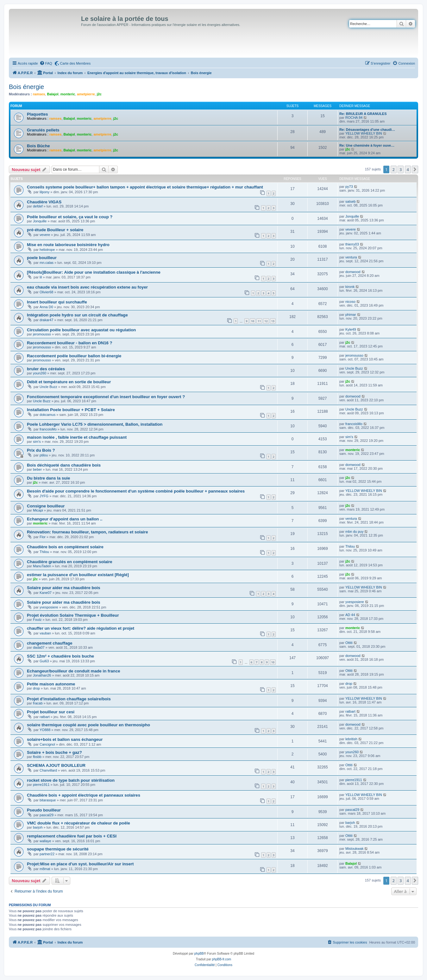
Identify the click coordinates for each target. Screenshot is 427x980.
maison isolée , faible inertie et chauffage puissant (77, 437)
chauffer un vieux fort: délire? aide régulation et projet (81, 628)
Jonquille (40, 221)
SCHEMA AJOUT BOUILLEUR (56, 765)
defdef (38, 206)
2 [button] (394, 169)
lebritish (351, 739)
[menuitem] (46, 63)
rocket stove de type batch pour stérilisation (71, 780)
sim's (37, 442)
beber (37, 469)
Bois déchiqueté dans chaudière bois (64, 465)
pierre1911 (41, 785)
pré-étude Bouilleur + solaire (55, 230)
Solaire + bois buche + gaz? (54, 752)
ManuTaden (42, 566)
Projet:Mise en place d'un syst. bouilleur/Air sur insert (80, 864)
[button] (415, 169)
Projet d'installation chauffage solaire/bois (69, 699)
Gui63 (44, 661)
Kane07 (46, 593)
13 (273, 321)
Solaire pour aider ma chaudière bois (64, 588)
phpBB (199, 954)
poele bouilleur (42, 258)
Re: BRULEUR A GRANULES (363, 114)
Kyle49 (351, 329)
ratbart (45, 717)
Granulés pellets (43, 130)
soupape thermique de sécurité (58, 849)
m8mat (45, 869)
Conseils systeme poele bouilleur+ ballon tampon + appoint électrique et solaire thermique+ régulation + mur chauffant (145, 187)
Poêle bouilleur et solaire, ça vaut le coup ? (70, 217)
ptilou (44, 455)
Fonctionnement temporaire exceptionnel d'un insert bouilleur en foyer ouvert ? (106, 397)
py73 (349, 187)
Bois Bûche (38, 146)
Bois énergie (26, 87)
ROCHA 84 (354, 118)
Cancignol (47, 744)
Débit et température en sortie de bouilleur (69, 382)
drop (36, 688)
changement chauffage (50, 643)
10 (253, 321)
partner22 (47, 854)
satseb (350, 201)
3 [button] (401, 169)
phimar (351, 315)
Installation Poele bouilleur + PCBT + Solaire (71, 410)
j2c (99, 94)
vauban (45, 633)
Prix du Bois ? (41, 450)
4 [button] (408, 169)
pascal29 (47, 815)
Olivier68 (46, 292)
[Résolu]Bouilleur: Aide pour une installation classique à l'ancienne (94, 272)
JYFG (44, 496)
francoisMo (48, 429)
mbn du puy (354, 531)
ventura (351, 257)
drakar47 (46, 320)
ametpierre (86, 94)
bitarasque (48, 800)
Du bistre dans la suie (48, 478)
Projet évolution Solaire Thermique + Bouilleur (73, 615)
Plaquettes (38, 114)
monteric (68, 94)
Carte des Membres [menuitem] (75, 63)
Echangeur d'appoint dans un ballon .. (65, 519)
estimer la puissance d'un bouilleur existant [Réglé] (78, 575)
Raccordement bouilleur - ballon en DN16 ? (70, 343)
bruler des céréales (46, 369)
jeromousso (42, 334)
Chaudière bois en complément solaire (65, 547)
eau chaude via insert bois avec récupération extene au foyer (87, 287)
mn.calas (47, 263)
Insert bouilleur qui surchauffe (57, 302)
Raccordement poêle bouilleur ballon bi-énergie (74, 356)
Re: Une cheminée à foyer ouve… (367, 145)
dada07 (39, 647)
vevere (45, 235)
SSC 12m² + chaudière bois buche (60, 656)
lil (41, 277)
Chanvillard (48, 770)
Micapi (38, 510)
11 (259, 321)
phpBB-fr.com (222, 959)
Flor (43, 537)
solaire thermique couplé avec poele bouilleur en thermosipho (88, 725)
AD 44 (350, 615)
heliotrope (47, 250)
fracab (38, 703)
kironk (350, 287)
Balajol (53, 94)
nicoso (350, 302)
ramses (39, 94)
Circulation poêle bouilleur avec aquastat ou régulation (81, 330)
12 (266, 321)
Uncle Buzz (354, 368)
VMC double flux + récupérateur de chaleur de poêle (78, 823)
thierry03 (352, 244)
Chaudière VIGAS (44, 202)
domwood (353, 272)
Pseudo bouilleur (44, 810)
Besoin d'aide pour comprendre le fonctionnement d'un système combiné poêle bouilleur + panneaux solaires (136, 491)
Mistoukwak (354, 849)
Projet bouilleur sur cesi (51, 712)
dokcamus (47, 415)
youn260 (40, 373)
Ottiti (349, 643)
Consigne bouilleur (46, 506)
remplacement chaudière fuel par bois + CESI (72, 836)
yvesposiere (49, 607)
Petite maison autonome (51, 684)
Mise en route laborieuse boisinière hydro (68, 245)
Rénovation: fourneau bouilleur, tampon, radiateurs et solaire (88, 532)
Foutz (37, 620)
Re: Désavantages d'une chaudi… (367, 130)
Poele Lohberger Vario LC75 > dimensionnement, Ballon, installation (95, 424)
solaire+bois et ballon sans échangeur (65, 739)
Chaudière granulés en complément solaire (70, 562)
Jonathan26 (42, 675)
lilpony (44, 192)
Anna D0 (46, 307)
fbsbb (37, 757)
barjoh (38, 827)
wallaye (45, 841)
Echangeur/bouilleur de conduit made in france (74, 671)
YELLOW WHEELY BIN (364, 133)
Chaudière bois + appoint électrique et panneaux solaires (84, 795)
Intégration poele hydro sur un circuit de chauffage (77, 315)
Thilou (44, 552)
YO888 (45, 730)
